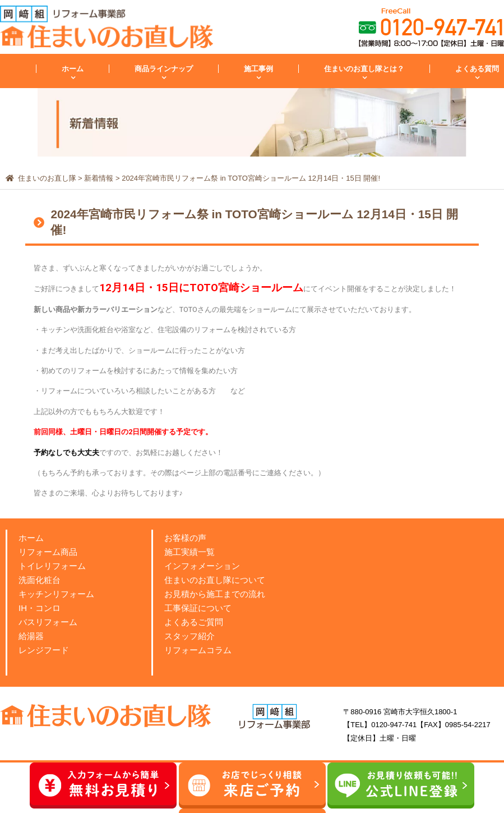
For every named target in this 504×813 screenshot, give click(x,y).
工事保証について (198, 608)
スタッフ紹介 (189, 636)
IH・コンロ (40, 608)
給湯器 (31, 636)
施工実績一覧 (189, 552)
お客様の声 (185, 538)
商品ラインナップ (164, 69)
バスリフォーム (48, 622)
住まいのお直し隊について (215, 580)
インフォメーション (202, 566)
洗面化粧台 (40, 580)
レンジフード (44, 650)
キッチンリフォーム (56, 594)
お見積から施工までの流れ (215, 594)
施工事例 (258, 69)
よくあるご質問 (194, 622)
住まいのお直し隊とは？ (364, 69)
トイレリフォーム (52, 566)
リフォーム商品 (48, 552)
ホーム (73, 69)
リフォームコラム (198, 650)
